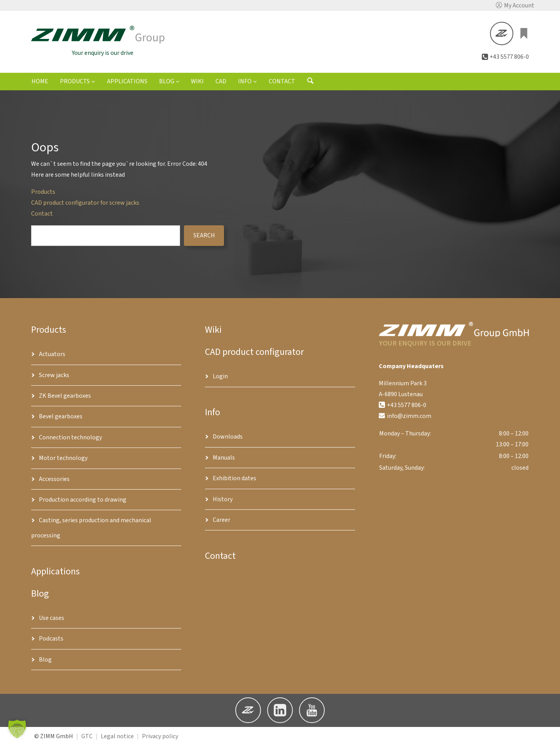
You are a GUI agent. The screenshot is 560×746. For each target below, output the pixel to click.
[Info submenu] (255, 82)
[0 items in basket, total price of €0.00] (524, 34)
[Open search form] (310, 83)
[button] (515, 5)
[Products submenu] (93, 82)
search (204, 236)
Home (40, 82)
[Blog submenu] (178, 82)
